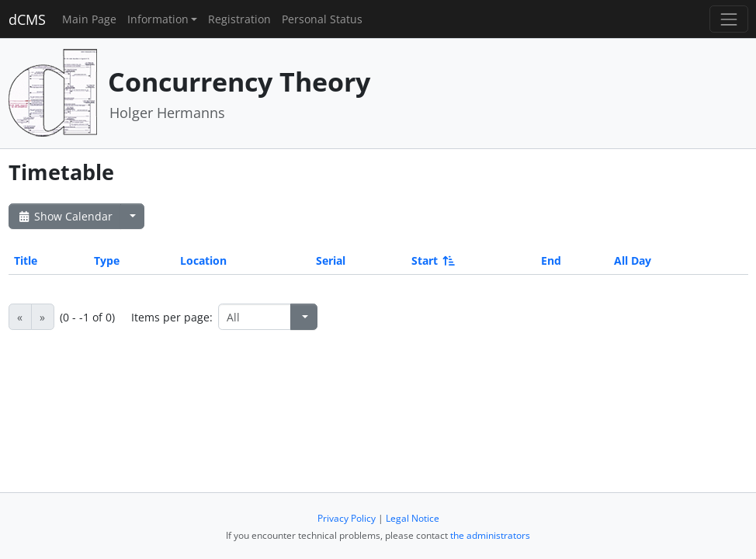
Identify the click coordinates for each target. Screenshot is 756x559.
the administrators (490, 535)
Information (158, 19)
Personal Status (322, 19)
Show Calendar (65, 216)
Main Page (89, 19)
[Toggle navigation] (728, 19)
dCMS (27, 19)
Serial (331, 260)
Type (107, 260)
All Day (633, 260)
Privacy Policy (347, 518)
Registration (239, 19)
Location (203, 260)
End (551, 260)
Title (26, 260)
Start (432, 260)
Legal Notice (413, 518)
